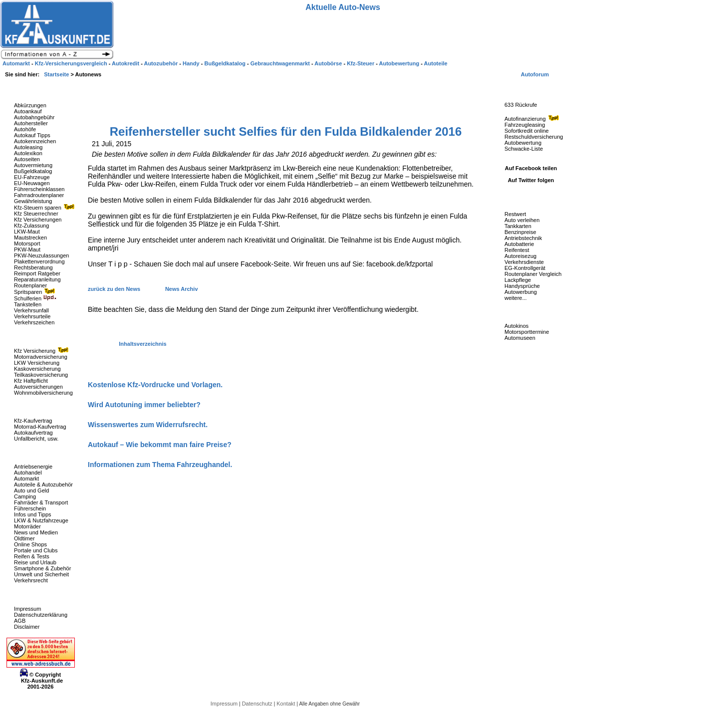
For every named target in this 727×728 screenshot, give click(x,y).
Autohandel (28, 473)
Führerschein (30, 508)
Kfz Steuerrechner (36, 214)
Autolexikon (28, 153)
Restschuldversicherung (534, 137)
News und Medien (36, 532)
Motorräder (27, 526)
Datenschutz (258, 704)
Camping (25, 496)
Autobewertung (523, 143)
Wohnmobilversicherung (43, 393)
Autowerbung (521, 292)
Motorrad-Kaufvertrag (40, 427)
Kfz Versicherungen (38, 220)
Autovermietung (33, 165)
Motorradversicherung (41, 357)
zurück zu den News (115, 289)
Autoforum (535, 74)
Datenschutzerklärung (41, 615)
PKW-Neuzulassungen (41, 255)
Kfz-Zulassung (31, 226)
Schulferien (35, 298)
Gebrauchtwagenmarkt (281, 63)
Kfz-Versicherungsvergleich (72, 63)
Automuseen (520, 338)
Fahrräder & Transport (41, 502)
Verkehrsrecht (31, 580)
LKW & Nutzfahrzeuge (41, 520)
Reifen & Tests (32, 556)
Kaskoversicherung (37, 369)
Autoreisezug (520, 256)
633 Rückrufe (521, 105)
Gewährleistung (33, 201)
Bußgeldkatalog (33, 171)
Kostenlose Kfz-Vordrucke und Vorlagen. (155, 385)
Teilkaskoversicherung (41, 375)
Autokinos (516, 326)
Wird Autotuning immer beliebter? (144, 405)
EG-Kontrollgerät (525, 268)
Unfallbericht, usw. (36, 439)
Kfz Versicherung (42, 351)
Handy (192, 63)
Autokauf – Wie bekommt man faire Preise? (160, 445)
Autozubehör (161, 63)
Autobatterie (519, 244)
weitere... (516, 298)
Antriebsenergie (33, 467)
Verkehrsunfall (31, 310)
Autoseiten (27, 159)
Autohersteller (31, 123)
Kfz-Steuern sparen (45, 208)
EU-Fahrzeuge (32, 177)
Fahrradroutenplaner (39, 195)
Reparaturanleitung (37, 279)
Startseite (57, 74)
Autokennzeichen (35, 141)
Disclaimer (27, 627)
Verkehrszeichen (34, 322)
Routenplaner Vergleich (533, 274)
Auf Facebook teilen (531, 168)
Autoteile (436, 63)
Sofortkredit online (527, 131)
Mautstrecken (30, 238)
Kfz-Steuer (361, 63)
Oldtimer (24, 538)
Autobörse (329, 63)
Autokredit (126, 63)
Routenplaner (30, 285)
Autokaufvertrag (33, 433)
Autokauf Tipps (32, 135)
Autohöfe (25, 129)
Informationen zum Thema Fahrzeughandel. (160, 465)
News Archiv (182, 289)
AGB (20, 621)
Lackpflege (518, 280)
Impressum (27, 609)
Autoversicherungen (38, 387)
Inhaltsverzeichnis (142, 344)
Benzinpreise (520, 232)
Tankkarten (518, 226)
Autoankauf (28, 111)
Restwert (515, 214)
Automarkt (26, 479)
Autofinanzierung (533, 119)
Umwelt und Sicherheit (41, 574)
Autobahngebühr (34, 117)
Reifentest (517, 250)
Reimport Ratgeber (37, 273)
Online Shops (30, 544)
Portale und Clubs (36, 550)
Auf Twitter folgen (531, 180)
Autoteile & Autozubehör (43, 485)
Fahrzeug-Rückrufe (521, 89)
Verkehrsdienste (524, 262)
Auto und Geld (31, 490)
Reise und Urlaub (35, 562)
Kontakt (286, 704)
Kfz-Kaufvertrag (33, 421)
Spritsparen (36, 292)
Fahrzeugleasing (525, 125)
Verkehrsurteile (32, 316)
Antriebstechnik (523, 238)
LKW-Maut (27, 232)
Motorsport (27, 243)
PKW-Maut (27, 249)
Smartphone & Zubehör (42, 568)
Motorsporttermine (527, 332)
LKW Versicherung (37, 363)
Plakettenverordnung (39, 261)
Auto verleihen (522, 220)
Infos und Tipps (33, 514)
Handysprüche (522, 286)
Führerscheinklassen (39, 189)
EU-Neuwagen (32, 183)
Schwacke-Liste (524, 149)
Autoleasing (28, 147)
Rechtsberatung (33, 267)
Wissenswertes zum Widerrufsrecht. (148, 425)
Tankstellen (28, 304)
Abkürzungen (30, 105)
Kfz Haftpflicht (31, 381)
